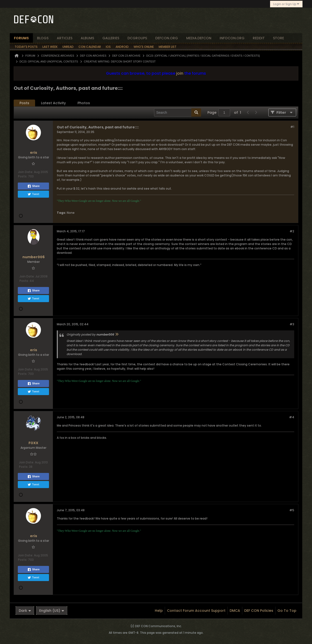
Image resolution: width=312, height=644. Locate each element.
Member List (168, 47)
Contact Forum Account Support (196, 611)
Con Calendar (90, 47)
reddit (259, 38)
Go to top (287, 611)
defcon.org (167, 38)
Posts (24, 103)
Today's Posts (26, 47)
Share (34, 186)
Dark (25, 611)
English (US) (52, 611)
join (180, 73)
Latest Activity (53, 103)
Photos (84, 103)
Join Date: (26, 172)
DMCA (235, 611)
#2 (292, 231)
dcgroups (137, 38)
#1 (292, 127)
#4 (292, 417)
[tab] (24, 103)
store (278, 38)
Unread (68, 47)
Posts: (23, 176)
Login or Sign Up (286, 4)
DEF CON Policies (259, 611)
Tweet (33, 194)
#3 (292, 324)
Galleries (111, 38)
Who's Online (144, 47)
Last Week (50, 47)
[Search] (178, 112)
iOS (108, 47)
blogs (43, 38)
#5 (292, 510)
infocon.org (232, 38)
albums (87, 38)
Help (159, 611)
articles (65, 38)
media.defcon (199, 38)
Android (122, 47)
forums (21, 38)
